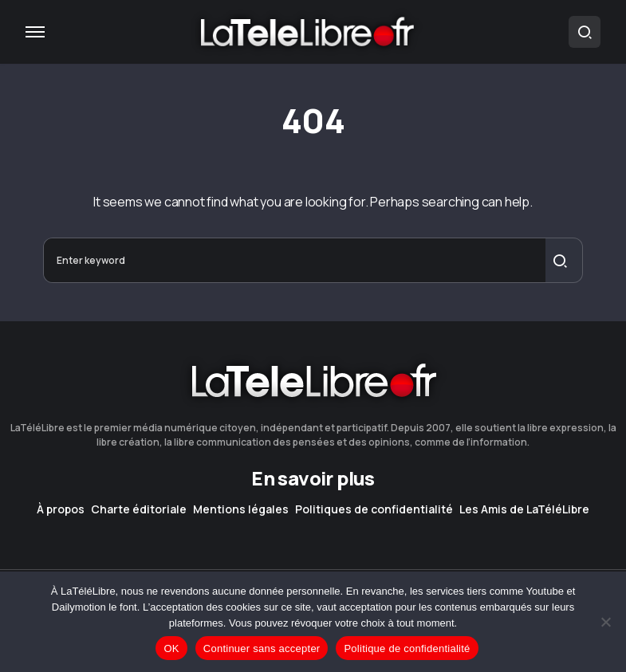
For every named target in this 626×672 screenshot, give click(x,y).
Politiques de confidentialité (374, 509)
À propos (61, 509)
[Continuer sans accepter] (606, 622)
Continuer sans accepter (262, 648)
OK (171, 648)
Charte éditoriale (139, 509)
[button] (35, 32)
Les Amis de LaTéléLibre (524, 509)
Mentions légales (241, 509)
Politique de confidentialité (407, 648)
